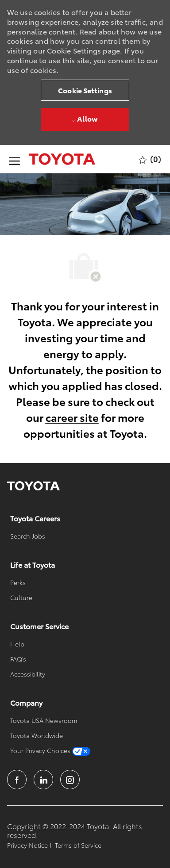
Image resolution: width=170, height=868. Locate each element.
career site (72, 417)
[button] (85, 90)
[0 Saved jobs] (150, 159)
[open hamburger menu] (14, 159)
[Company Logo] (53, 159)
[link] (33, 486)
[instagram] (70, 780)
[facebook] (17, 780)
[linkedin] (43, 780)
